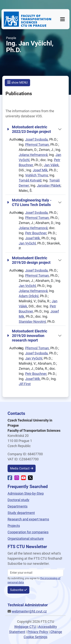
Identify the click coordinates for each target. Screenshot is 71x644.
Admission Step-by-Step (26, 493)
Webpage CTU (25, 627)
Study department (21, 513)
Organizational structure (26, 539)
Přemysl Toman (37, 145)
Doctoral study (18, 500)
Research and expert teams (28, 519)
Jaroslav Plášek (49, 185)
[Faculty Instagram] (17, 478)
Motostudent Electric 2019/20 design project (29, 260)
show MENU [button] (17, 82)
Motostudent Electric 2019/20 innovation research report (27, 336)
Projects (14, 526)
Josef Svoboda (36, 139)
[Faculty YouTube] (23, 478)
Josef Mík (40, 170)
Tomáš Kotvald (30, 180)
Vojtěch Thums (37, 175)
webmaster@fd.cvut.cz (29, 611)
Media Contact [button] (20, 468)
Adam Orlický (29, 296)
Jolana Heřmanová (33, 155)
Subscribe (17, 590)
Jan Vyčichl (27, 243)
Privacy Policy (38, 632)
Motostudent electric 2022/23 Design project (29, 129)
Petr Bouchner (36, 233)
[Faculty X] (30, 478)
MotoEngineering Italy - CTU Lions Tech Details (29, 202)
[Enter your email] (35, 573)
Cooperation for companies (28, 532)
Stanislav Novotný (32, 322)
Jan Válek (51, 165)
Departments (18, 506)
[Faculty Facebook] (10, 478)
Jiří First (25, 384)
